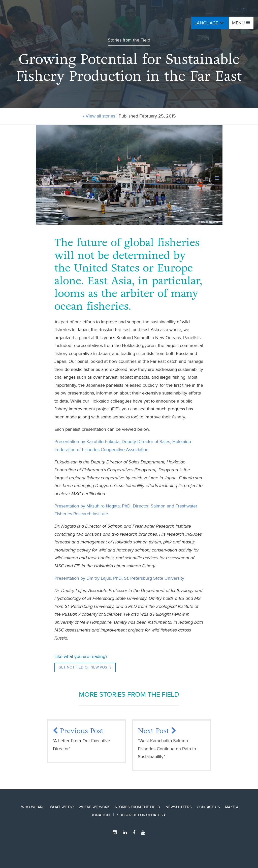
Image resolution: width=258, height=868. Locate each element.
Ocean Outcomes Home (49, 23)
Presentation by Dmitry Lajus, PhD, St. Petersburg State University (119, 578)
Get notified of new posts (85, 667)
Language (210, 23)
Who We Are (33, 807)
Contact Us (208, 807)
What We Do (62, 807)
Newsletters (179, 807)
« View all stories (99, 116)
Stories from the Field (137, 807)
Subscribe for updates (141, 815)
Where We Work (94, 807)
